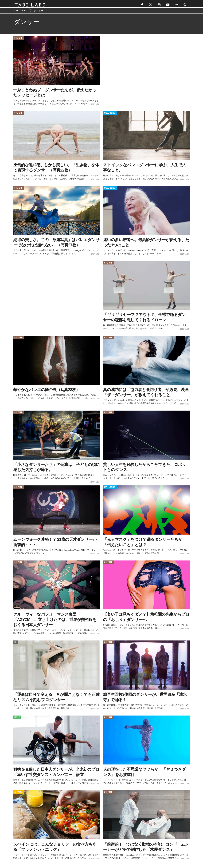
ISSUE (17, 719)
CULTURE (18, 40)
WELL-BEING (110, 115)
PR (16, 644)
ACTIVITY (18, 794)
